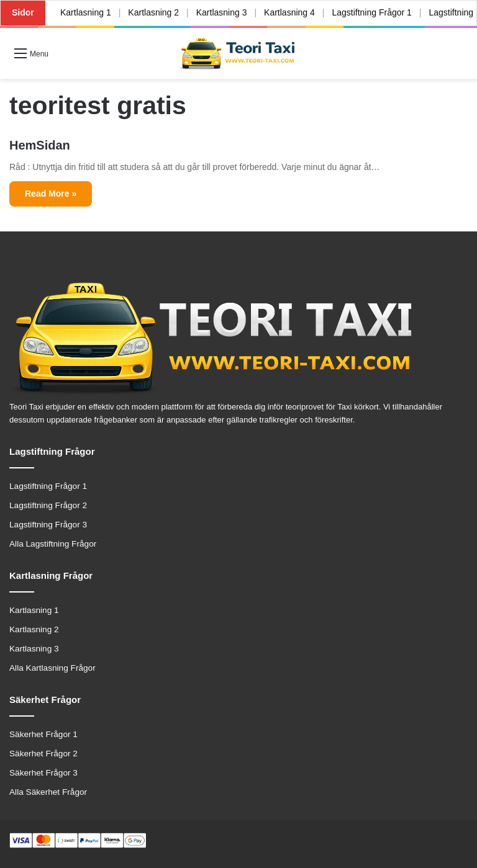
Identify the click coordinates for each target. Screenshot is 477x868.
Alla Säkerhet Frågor (48, 792)
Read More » (51, 194)
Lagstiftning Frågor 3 (48, 525)
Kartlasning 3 (222, 12)
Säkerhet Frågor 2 (43, 754)
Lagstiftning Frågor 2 (48, 505)
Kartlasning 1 (86, 12)
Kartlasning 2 (153, 12)
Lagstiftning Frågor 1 (371, 12)
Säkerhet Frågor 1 (43, 734)
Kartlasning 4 (289, 12)
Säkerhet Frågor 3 (43, 773)
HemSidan (40, 145)
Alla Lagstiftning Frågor (53, 544)
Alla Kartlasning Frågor (52, 668)
